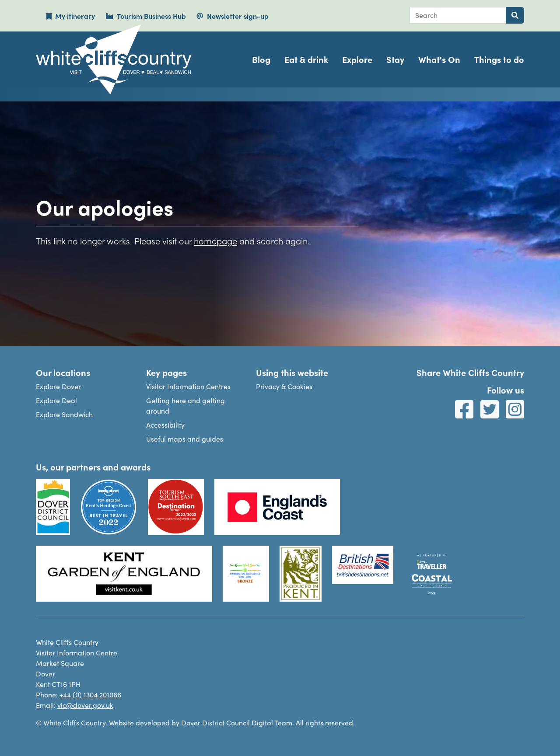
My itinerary (71, 16)
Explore (357, 59)
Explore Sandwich (64, 414)
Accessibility (165, 425)
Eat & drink (306, 59)
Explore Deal (56, 400)
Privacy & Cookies (284, 386)
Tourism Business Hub (146, 16)
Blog (261, 59)
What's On (439, 59)
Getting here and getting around (185, 406)
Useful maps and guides (185, 439)
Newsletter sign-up (233, 16)
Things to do (499, 59)
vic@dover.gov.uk (85, 705)
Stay (395, 59)
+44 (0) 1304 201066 (90, 695)
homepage (215, 240)
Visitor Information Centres (188, 386)
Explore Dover (58, 386)
